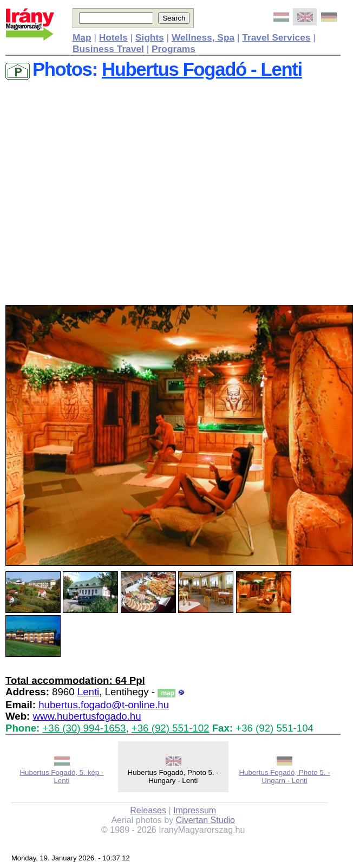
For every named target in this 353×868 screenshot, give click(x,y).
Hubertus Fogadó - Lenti (202, 69)
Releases (148, 810)
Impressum (195, 810)
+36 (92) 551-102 (171, 728)
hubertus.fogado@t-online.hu (104, 705)
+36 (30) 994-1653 (84, 728)
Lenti (88, 692)
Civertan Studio (205, 820)
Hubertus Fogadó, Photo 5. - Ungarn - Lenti (284, 776)
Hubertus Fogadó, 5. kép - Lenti (61, 776)
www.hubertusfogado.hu (87, 716)
